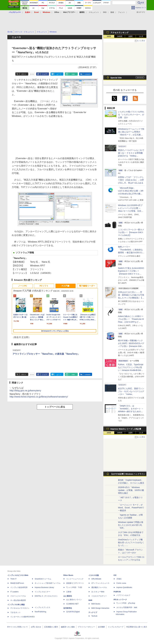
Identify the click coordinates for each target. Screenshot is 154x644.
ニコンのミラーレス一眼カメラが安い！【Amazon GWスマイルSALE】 (131, 232)
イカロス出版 (94, 575)
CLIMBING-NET (72, 604)
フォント (121, 12)
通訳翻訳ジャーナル (99, 587)
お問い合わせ (36, 627)
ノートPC (22, 286)
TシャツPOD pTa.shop (126, 603)
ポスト (24, 74)
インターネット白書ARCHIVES (22, 617)
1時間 (109, 36)
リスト (32, 74)
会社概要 (101, 627)
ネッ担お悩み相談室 (18, 600)
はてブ (59, 74)
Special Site (116, 78)
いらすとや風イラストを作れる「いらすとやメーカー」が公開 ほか (131, 115)
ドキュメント (94, 12)
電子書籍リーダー (87, 286)
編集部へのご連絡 (68, 627)
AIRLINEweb (96, 579)
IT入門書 (66, 286)
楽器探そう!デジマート (75, 583)
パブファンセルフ (123, 595)
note (73, 74)
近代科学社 (68, 608)
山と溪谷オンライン (74, 600)
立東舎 (69, 592)
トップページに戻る (55, 407)
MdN (90, 600)
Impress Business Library (44, 587)
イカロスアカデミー (99, 596)
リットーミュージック (75, 579)
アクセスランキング (119, 33)
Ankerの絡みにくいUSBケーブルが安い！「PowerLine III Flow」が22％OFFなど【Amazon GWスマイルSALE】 (131, 322)
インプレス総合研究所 (19, 587)
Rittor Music (68, 575)
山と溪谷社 (68, 596)
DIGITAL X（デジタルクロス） (47, 596)
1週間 (130, 36)
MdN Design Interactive (100, 608)
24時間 (120, 36)
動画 (112, 12)
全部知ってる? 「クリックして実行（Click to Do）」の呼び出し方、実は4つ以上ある (131, 180)
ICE (115, 575)
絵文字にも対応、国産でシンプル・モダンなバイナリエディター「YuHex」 (131, 391)
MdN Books (96, 604)
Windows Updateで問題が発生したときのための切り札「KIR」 (131, 525)
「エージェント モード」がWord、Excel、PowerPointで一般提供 (131, 508)
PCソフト (44, 286)
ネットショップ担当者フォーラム (48, 583)
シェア (45, 74)
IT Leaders (14, 592)
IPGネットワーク (120, 600)
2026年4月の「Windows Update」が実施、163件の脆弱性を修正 (131, 490)
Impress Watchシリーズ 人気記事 (126, 429)
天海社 (119, 579)
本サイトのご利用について (17, 627)
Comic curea (121, 583)
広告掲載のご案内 (51, 627)
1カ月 (141, 36)
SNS (105, 12)
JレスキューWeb (98, 592)
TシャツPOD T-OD (74, 587)
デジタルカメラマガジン (20, 608)
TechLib (94, 616)
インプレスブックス (42, 607)
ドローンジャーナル (18, 596)
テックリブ (93, 612)
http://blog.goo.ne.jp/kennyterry (25, 391)
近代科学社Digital (73, 612)
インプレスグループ (116, 627)
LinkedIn (88, 74)
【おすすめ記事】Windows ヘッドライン (128, 474)
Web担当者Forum (17, 583)
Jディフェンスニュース (100, 583)
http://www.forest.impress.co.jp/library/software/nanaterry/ (39, 397)
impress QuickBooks (124, 587)
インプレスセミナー (42, 592)
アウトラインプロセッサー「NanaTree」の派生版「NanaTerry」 (46, 354)
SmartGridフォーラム (43, 579)
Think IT (13, 579)
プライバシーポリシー (86, 627)
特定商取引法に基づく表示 (137, 627)
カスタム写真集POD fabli (127, 607)
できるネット (15, 612)
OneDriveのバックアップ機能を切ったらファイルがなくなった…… (131, 542)
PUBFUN (117, 592)
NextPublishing (40, 612)
